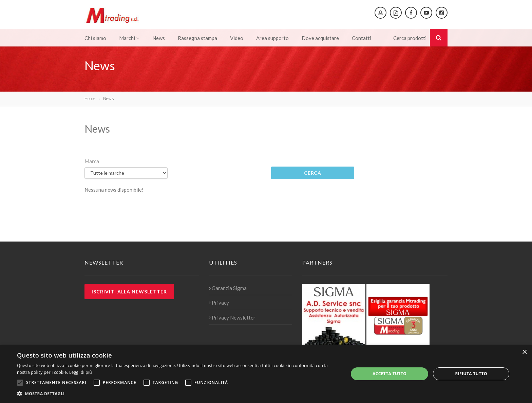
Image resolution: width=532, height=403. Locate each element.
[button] (178, 394)
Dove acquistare (320, 38)
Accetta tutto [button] (389, 374)
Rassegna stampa (197, 38)
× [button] (524, 352)
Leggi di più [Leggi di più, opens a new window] (81, 372)
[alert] (266, 374)
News (159, 38)
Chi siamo (95, 38)
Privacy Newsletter (232, 318)
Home (90, 98)
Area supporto (272, 38)
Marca (92, 161)
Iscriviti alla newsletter (129, 292)
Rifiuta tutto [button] (471, 374)
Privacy (219, 303)
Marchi (129, 38)
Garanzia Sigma (228, 288)
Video (237, 38)
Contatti (362, 38)
